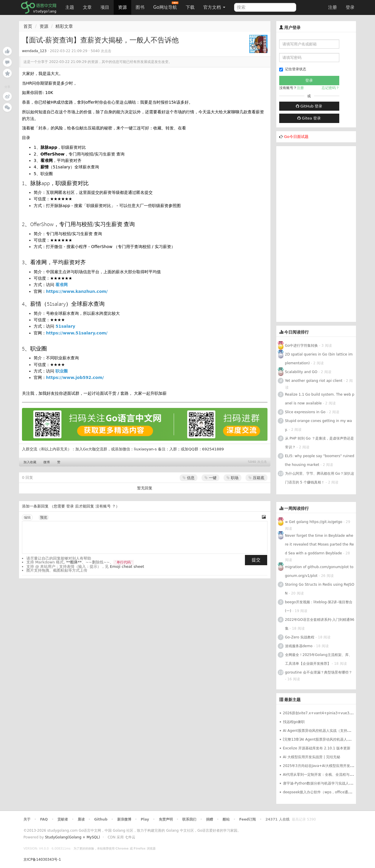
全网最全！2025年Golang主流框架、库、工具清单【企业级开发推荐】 (319, 659)
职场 (232, 478)
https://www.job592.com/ (75, 377)
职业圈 (62, 371)
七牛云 (130, 837)
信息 (189, 478)
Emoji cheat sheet (127, 567)
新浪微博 (124, 819)
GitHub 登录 (309, 106)
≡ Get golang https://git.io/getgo (314, 522)
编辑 (27, 517)
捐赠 (209, 819)
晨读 (81, 819)
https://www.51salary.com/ (77, 333)
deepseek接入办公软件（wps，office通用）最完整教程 (328, 792)
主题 (70, 7)
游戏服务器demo (299, 646)
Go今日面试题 (296, 137)
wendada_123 (34, 51)
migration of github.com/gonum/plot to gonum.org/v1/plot (319, 571)
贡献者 (63, 819)
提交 (256, 560)
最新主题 (292, 700)
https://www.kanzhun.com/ (77, 291)
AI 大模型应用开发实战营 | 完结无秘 (312, 757)
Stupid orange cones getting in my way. (319, 425)
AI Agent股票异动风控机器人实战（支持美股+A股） (325, 731)
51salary (65, 326)
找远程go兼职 (294, 722)
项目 (105, 7)
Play (145, 819)
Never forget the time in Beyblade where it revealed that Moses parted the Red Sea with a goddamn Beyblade (319, 544)
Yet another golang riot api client (314, 381)
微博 (47, 462)
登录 (350, 7)
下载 (190, 7)
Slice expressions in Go (305, 412)
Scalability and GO (301, 372)
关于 (27, 819)
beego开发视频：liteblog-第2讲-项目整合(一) (319, 606)
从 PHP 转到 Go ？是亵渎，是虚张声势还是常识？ (319, 443)
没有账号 (103, 506)
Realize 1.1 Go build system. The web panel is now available (320, 399)
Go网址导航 (166, 6)
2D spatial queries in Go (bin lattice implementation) (319, 359)
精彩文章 (64, 26)
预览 (44, 517)
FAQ (44, 819)
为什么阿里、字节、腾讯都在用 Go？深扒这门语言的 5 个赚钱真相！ (320, 478)
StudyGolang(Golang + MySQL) (72, 837)
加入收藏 (30, 462)
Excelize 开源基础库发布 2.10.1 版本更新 (317, 748)
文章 (87, 7)
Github (101, 819)
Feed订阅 (248, 819)
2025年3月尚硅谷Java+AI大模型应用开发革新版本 (324, 766)
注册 (333, 7)
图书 (140, 7)
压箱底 (256, 478)
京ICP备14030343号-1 (42, 860)
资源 (122, 7)
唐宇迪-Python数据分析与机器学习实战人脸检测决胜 (325, 783)
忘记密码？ (330, 88)
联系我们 (189, 819)
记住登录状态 (293, 69)
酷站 (226, 819)
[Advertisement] (316, 234)
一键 (210, 478)
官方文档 (214, 7)
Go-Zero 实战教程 (300, 637)
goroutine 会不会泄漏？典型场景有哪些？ (319, 672)
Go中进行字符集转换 (302, 346)
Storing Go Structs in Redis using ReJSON (320, 589)
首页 (28, 26)
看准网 (62, 285)
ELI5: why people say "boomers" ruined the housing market (320, 460)
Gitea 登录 (309, 118)
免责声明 (166, 819)
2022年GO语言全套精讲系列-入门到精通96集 (320, 624)
